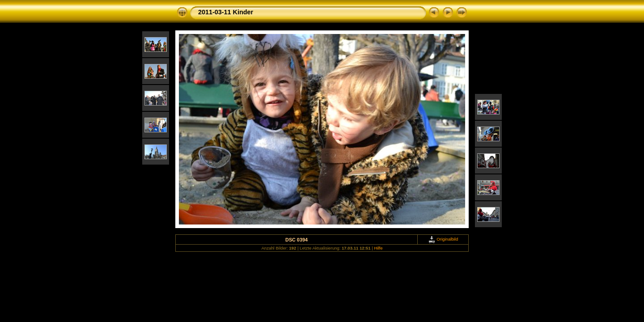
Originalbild (443, 239)
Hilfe (378, 248)
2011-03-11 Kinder (226, 12)
